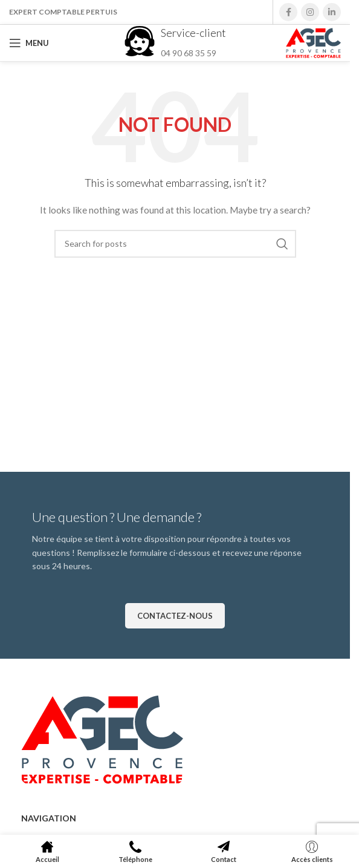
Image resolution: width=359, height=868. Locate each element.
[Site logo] (313, 42)
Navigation (49, 818)
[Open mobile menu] (29, 43)
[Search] (175, 244)
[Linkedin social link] (332, 12)
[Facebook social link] (288, 12)
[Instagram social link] (310, 12)
